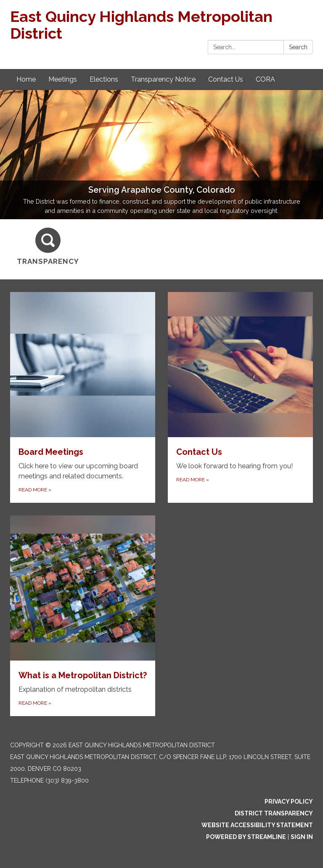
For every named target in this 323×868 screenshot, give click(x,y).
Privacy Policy (289, 802)
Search (298, 47)
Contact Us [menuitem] (226, 79)
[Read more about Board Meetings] (83, 397)
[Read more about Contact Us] (240, 397)
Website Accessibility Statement (257, 825)
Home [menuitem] (26, 79)
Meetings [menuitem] (63, 79)
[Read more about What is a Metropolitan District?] (83, 616)
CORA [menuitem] (265, 79)
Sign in (302, 837)
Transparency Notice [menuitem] (163, 79)
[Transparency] (48, 247)
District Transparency (274, 813)
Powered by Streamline (246, 837)
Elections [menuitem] (104, 79)
